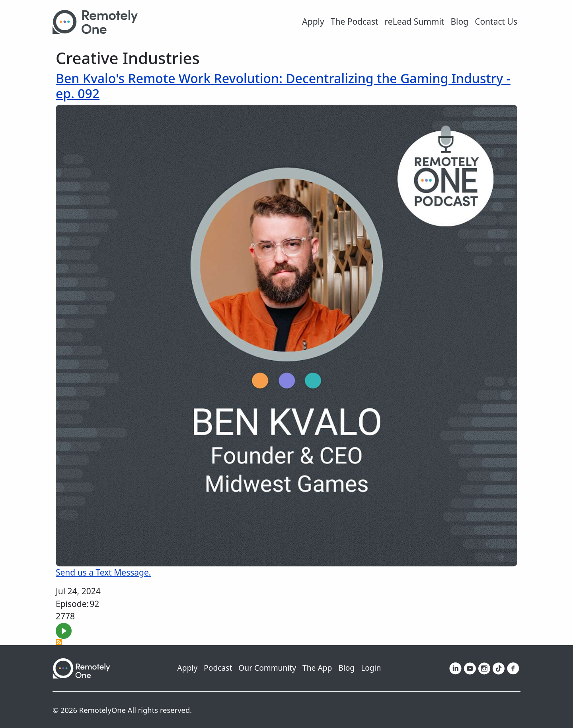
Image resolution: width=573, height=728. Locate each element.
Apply (313, 21)
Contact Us (496, 21)
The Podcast (355, 21)
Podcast (218, 668)
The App (317, 668)
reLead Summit (415, 21)
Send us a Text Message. (103, 572)
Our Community (267, 668)
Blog (459, 21)
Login (371, 668)
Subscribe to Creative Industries (59, 642)
